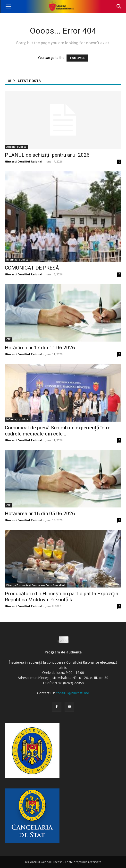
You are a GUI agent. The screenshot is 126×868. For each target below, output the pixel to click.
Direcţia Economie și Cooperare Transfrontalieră (36, 585)
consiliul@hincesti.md (72, 693)
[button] (8, 7)
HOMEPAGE (77, 58)
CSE (8, 339)
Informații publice (17, 260)
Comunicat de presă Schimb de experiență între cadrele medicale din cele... (58, 431)
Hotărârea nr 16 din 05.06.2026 (40, 514)
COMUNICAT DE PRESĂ (32, 268)
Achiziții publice (16, 147)
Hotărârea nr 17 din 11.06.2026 (40, 348)
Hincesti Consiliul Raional (24, 161)
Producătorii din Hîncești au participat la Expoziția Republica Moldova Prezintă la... (62, 597)
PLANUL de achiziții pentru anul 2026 (47, 155)
